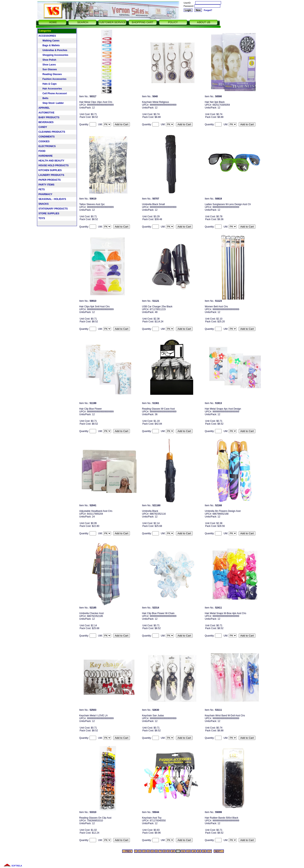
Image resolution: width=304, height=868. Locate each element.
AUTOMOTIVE (47, 113)
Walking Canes (49, 41)
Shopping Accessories (53, 55)
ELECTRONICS (47, 146)
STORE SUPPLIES (49, 213)
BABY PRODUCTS (49, 117)
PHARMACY (45, 194)
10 (173, 851)
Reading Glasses (50, 74)
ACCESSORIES (47, 36)
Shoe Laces (47, 65)
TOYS (42, 218)
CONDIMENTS (47, 137)
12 (183, 851)
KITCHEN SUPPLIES (50, 170)
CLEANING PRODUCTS (52, 132)
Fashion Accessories (53, 79)
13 (188, 851)
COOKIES (44, 141)
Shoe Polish (47, 60)
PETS (42, 189)
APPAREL (44, 108)
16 (204, 851)
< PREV (127, 851)
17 (209, 851)
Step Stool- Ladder (51, 103)
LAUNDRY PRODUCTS (51, 175)
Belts (43, 98)
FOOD (42, 151)
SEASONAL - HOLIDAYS (52, 199)
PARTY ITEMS (47, 185)
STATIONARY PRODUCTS (53, 209)
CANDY (43, 127)
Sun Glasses (48, 69)
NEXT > (219, 851)
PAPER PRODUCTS (50, 180)
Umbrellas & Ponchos (53, 50)
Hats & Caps (48, 84)
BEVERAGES (46, 122)
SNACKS (44, 204)
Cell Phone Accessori (53, 93)
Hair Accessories (50, 89)
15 (199, 851)
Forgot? (208, 10)
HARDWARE (46, 156)
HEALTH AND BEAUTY (51, 161)
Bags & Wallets (49, 45)
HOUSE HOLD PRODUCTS (54, 165)
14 (194, 851)
